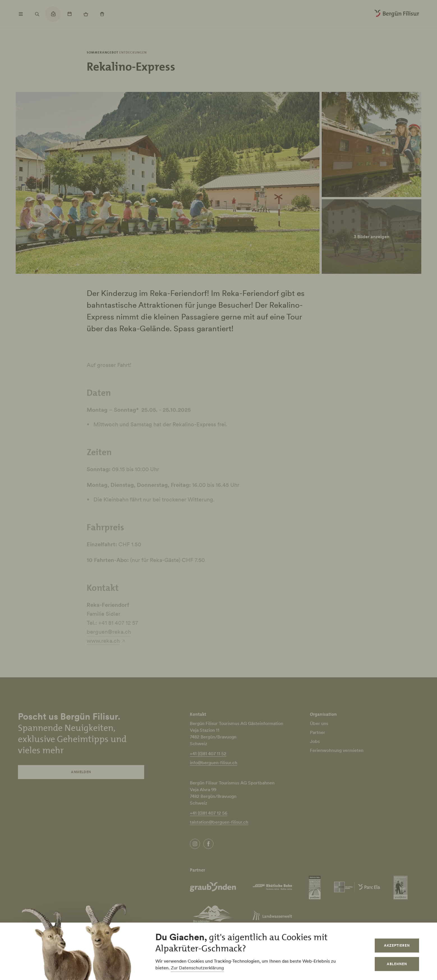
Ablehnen (397, 964)
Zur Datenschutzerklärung (197, 968)
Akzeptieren (397, 945)
